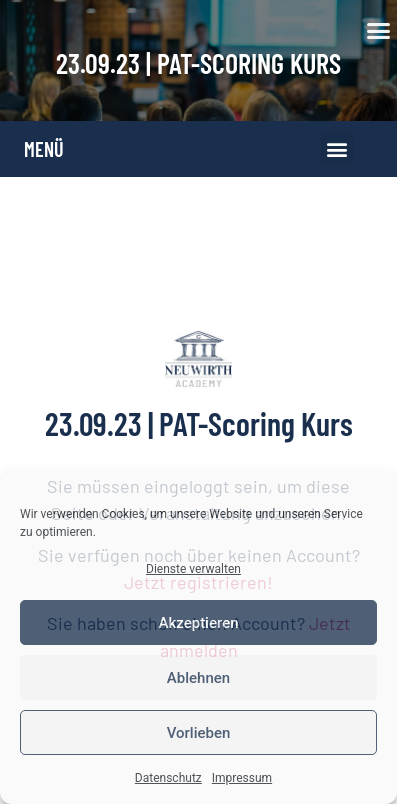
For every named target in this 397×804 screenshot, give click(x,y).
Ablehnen (198, 678)
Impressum (242, 778)
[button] (379, 31)
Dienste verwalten (193, 569)
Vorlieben (199, 733)
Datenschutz (168, 778)
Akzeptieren (198, 623)
